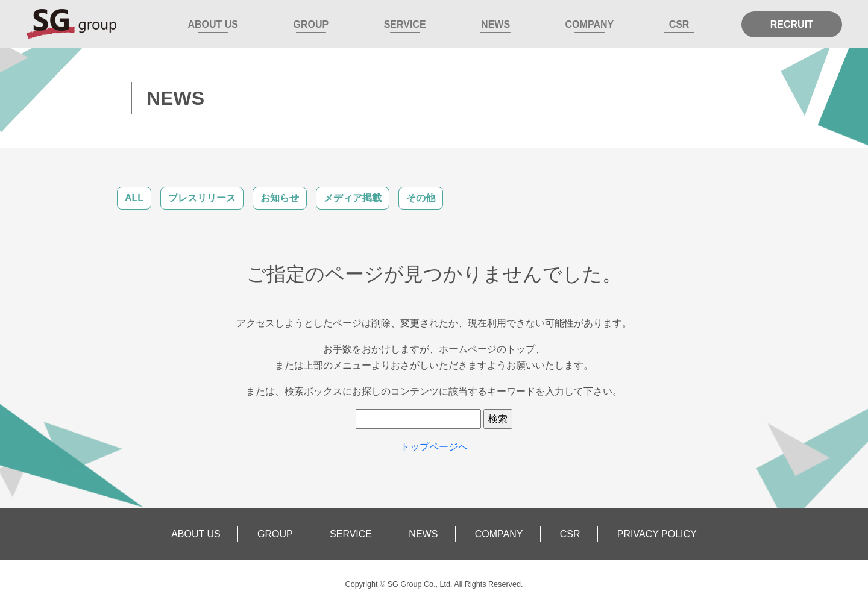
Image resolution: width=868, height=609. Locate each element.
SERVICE (405, 24)
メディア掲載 (353, 198)
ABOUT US (213, 24)
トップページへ (434, 447)
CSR (679, 24)
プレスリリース (202, 198)
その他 (421, 198)
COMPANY (590, 24)
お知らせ (280, 198)
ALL (134, 198)
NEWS (495, 24)
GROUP (311, 24)
